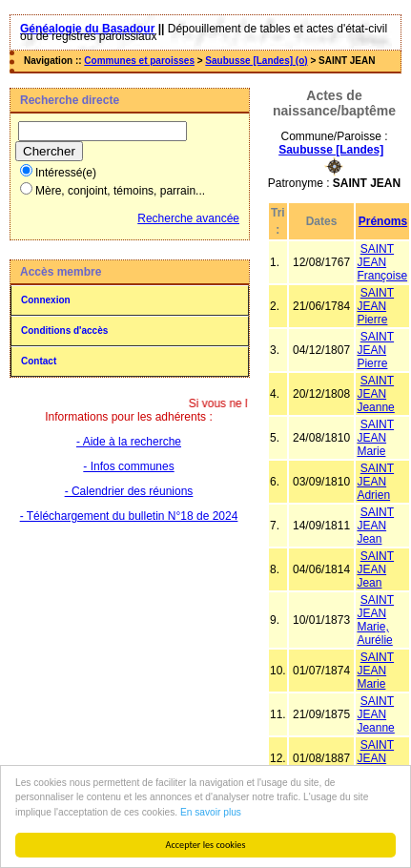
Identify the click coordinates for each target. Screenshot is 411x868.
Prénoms (383, 221)
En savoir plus (211, 812)
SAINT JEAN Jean (375, 526)
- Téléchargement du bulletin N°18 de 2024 (129, 516)
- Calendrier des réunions (129, 491)
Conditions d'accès (64, 331)
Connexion (46, 300)
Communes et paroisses (139, 61)
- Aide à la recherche (129, 442)
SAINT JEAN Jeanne (375, 394)
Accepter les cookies (206, 845)
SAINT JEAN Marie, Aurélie (375, 620)
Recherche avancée (188, 218)
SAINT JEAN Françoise (382, 262)
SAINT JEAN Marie (375, 438)
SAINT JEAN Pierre (375, 306)
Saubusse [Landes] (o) (256, 61)
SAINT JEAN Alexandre (382, 758)
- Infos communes (128, 466)
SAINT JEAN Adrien (375, 482)
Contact (39, 361)
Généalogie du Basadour (87, 29)
